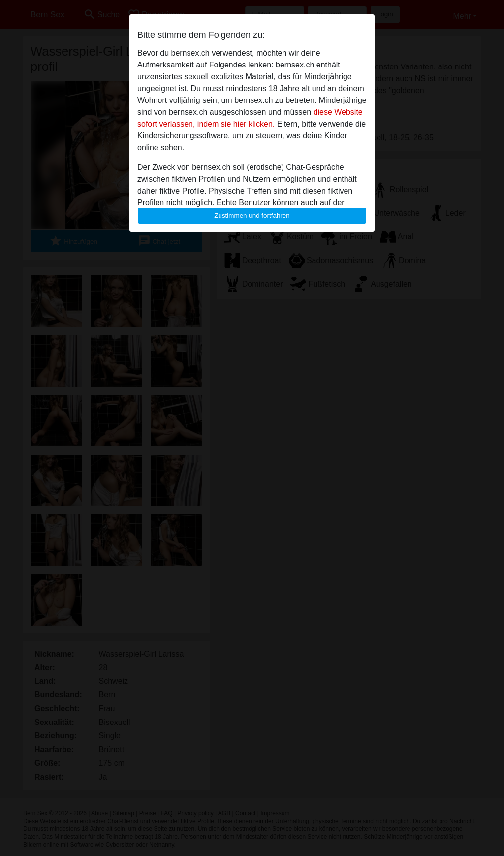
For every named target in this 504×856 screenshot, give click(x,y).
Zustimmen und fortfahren (252, 215)
